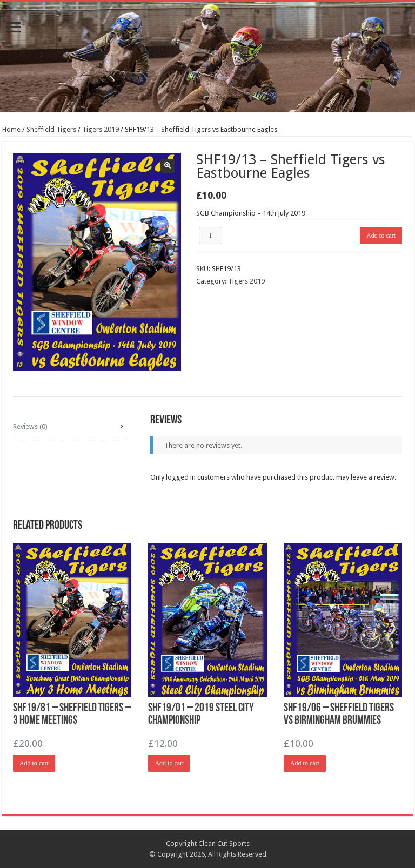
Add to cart (381, 235)
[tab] (70, 427)
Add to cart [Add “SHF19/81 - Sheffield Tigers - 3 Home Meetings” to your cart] (34, 763)
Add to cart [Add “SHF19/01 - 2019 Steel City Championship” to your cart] (169, 763)
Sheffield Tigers (51, 129)
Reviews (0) (30, 426)
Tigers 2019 (101, 129)
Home (11, 129)
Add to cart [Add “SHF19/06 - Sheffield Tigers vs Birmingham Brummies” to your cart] (305, 763)
